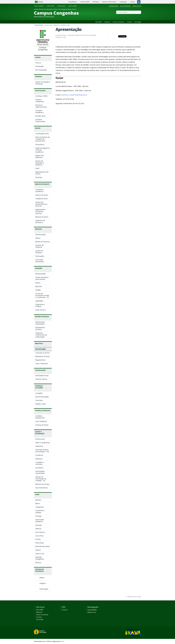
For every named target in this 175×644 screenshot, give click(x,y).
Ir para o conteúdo (40, 6)
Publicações (44, 589)
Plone (63, 641)
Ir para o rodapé (73, 6)
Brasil (41, 2)
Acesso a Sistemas (118, 22)
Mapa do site (137, 6)
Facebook (137, 17)
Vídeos (42, 578)
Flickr (140, 17)
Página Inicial (48, 25)
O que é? (65, 610)
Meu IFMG (99, 22)
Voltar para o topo (134, 597)
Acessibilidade (114, 6)
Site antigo (138, 22)
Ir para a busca (62, 6)
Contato (129, 22)
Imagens (43, 583)
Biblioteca (57, 25)
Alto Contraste (125, 6)
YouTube (134, 17)
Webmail (107, 22)
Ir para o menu (51, 6)
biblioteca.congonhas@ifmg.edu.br (74, 95)
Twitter (132, 17)
